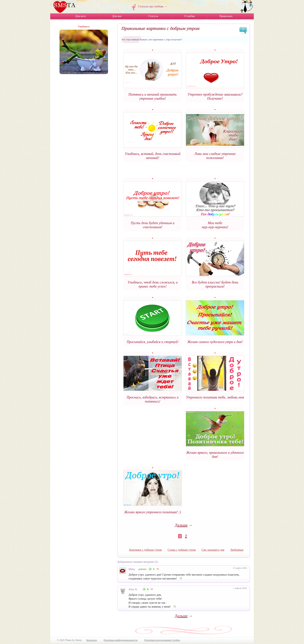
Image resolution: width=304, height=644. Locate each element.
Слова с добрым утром (182, 550)
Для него (80, 16)
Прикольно (226, 16)
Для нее (117, 16)
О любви (190, 16)
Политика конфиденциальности (120, 640)
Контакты (92, 640)
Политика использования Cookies (162, 640)
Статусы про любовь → (153, 6)
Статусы (153, 16)
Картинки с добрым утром (145, 550)
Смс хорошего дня (213, 550)
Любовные (237, 550)
